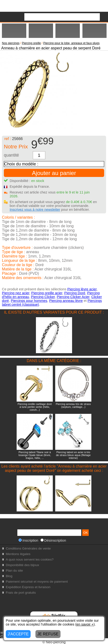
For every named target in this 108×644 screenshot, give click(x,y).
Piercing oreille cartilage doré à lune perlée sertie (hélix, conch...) (35, 407)
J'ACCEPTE (18, 634)
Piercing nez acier (16, 293)
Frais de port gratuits (21, 593)
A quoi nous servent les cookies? (30, 559)
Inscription (28, 540)
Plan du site (14, 571)
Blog (9, 576)
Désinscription (53, 540)
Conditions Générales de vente (28, 548)
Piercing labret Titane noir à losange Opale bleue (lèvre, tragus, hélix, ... (35, 455)
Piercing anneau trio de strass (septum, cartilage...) (73, 405)
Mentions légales (18, 554)
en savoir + (85, 624)
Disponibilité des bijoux (22, 565)
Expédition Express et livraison (28, 587)
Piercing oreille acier (47, 293)
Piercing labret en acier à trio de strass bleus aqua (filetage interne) (73, 455)
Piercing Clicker (43, 297)
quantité (11, 155)
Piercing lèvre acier (82, 289)
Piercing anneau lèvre (66, 301)
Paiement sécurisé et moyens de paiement (37, 582)
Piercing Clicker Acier (73, 297)
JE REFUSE (48, 634)
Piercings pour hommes (29, 301)
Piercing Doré (75, 293)
